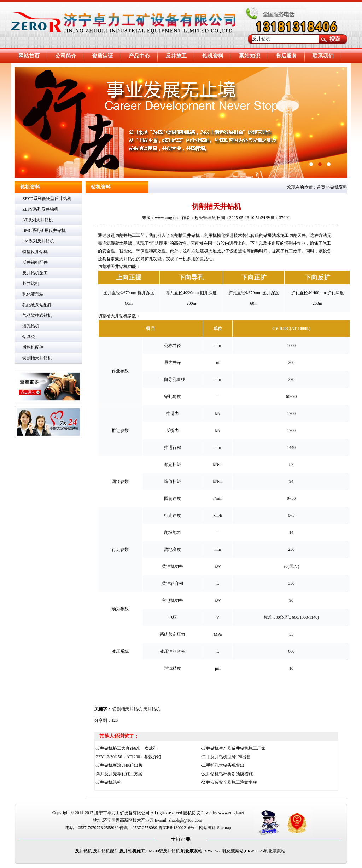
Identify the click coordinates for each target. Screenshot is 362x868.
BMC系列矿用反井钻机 (44, 230)
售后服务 (286, 56)
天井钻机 (152, 709)
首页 (321, 187)
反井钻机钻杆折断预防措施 (227, 774)
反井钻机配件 (35, 262)
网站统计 (208, 828)
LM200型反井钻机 (163, 851)
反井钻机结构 (109, 782)
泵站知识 (250, 56)
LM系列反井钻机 (38, 241)
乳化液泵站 (33, 294)
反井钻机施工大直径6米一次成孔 (127, 748)
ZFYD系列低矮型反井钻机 (47, 199)
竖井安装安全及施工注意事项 (229, 782)
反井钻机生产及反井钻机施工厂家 (234, 748)
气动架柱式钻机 (37, 315)
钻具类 (29, 337)
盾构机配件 (33, 347)
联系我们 (323, 56)
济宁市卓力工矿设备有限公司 (122, 813)
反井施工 (176, 56)
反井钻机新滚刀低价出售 (119, 765)
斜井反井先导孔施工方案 (119, 774)
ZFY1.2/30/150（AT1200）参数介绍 (129, 757)
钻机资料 (213, 56)
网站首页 (29, 56)
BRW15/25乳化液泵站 (223, 851)
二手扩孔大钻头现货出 (223, 765)
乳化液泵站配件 (37, 305)
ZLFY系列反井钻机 (40, 209)
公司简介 (66, 56)
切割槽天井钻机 (37, 358)
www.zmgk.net (231, 813)
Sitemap (224, 828)
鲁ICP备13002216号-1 (178, 828)
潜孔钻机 (31, 326)
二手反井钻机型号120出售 (226, 757)
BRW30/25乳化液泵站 (265, 851)
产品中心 (139, 56)
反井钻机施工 (35, 273)
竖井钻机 (31, 284)
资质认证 (103, 56)
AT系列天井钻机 (38, 220)
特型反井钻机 (35, 252)
